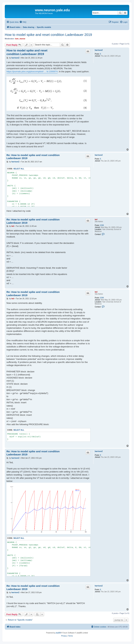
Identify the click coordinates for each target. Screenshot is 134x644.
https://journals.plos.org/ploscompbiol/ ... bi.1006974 (32, 72)
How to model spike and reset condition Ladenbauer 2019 (48, 35)
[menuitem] (23, 22)
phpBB (58, 633)
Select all (19, 169)
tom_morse (20, 39)
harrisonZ (99, 50)
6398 (102, 225)
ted (96, 219)
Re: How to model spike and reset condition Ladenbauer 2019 (33, 157)
